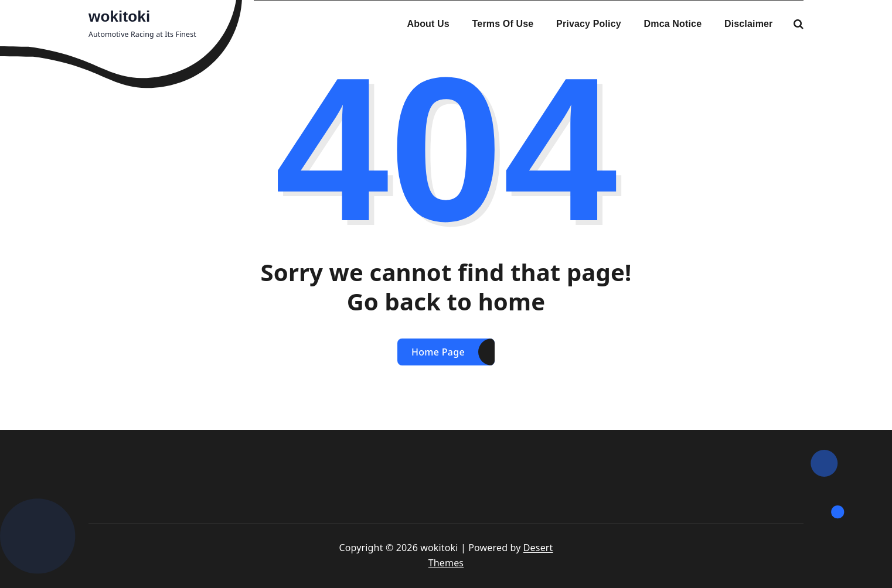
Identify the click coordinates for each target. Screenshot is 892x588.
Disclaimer (749, 24)
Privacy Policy (589, 24)
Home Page (438, 352)
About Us (428, 24)
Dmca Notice (673, 24)
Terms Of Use (503, 24)
